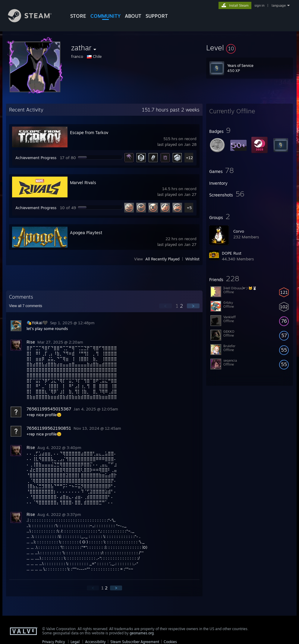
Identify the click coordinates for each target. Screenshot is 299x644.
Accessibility (95, 642)
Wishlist (192, 259)
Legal (75, 642)
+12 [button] (189, 158)
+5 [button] (189, 208)
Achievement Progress (36, 158)
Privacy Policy (54, 642)
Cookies (170, 642)
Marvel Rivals (83, 182)
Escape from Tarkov (89, 132)
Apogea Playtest (86, 232)
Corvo (239, 231)
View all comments (26, 306)
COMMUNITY (105, 16)
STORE (78, 16)
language (279, 5)
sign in (259, 5)
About (133, 16)
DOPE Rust (232, 253)
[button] (250, 48)
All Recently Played (162, 259)
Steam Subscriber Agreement (135, 642)
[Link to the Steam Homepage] (34, 21)
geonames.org (142, 633)
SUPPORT (157, 16)
